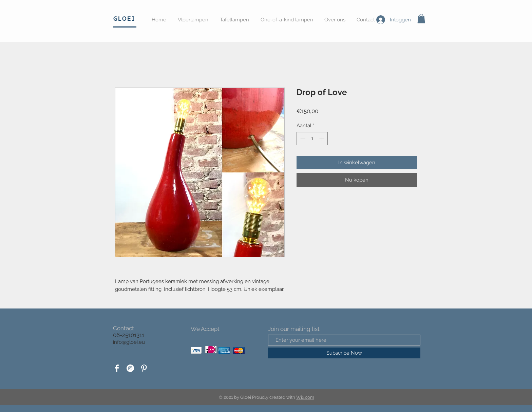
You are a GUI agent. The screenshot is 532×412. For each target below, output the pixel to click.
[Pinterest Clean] (144, 368)
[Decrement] (302, 139)
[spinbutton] (312, 139)
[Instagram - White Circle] (130, 368)
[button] (421, 18)
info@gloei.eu (129, 342)
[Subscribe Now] (344, 353)
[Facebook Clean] (117, 368)
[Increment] (322, 139)
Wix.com (305, 397)
